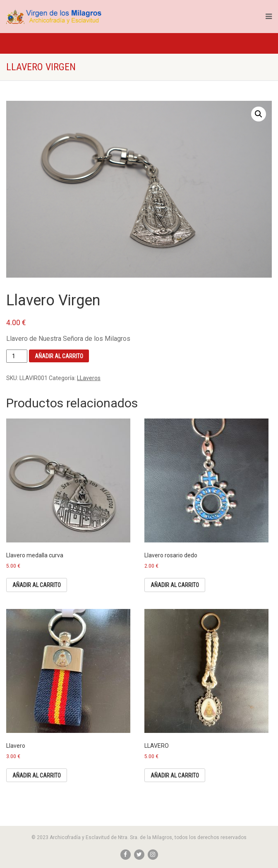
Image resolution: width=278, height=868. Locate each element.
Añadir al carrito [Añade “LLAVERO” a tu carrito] (175, 775)
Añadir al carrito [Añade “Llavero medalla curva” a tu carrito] (37, 585)
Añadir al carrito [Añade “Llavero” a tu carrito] (37, 775)
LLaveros (89, 378)
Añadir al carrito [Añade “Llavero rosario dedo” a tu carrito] (175, 585)
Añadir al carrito (59, 356)
